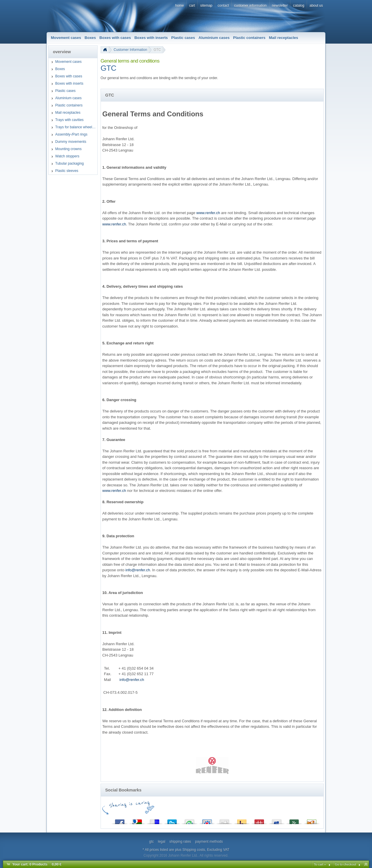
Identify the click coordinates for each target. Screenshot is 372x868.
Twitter (172, 820)
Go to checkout (345, 864)
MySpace (277, 820)
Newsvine (294, 820)
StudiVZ (207, 820)
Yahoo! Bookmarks (242, 820)
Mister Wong (259, 820)
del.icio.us (155, 820)
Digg (224, 820)
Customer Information (130, 50)
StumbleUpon (189, 820)
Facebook (120, 820)
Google (137, 820)
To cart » (320, 864)
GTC (157, 50)
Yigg (312, 820)
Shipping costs (194, 850)
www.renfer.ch (208, 213)
